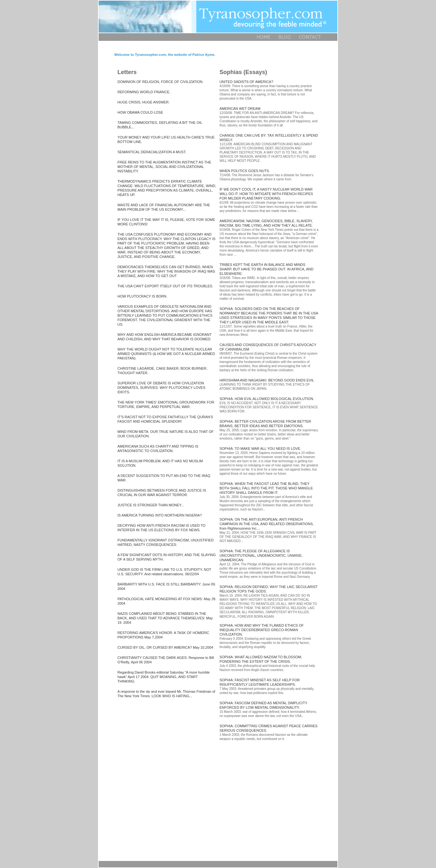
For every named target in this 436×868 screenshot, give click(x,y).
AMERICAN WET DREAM (240, 109)
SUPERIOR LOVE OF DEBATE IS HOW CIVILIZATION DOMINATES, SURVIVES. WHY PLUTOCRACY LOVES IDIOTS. (161, 388)
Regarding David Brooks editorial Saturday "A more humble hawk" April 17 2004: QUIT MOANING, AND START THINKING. (164, 677)
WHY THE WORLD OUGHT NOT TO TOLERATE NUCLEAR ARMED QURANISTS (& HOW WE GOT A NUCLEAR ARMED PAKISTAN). (166, 354)
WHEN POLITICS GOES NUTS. (245, 171)
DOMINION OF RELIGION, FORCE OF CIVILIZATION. (160, 82)
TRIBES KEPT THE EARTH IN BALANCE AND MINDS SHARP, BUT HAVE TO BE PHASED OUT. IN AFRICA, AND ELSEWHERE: (267, 269)
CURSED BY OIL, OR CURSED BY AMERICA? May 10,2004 (165, 647)
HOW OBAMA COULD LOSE (140, 112)
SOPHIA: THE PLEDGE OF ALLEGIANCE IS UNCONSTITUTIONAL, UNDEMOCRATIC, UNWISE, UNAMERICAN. (261, 555)
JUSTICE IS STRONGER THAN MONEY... (151, 505)
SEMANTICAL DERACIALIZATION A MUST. (152, 152)
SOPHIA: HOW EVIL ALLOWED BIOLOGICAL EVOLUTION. (267, 399)
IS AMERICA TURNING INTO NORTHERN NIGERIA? (160, 515)
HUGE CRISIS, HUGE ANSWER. (143, 102)
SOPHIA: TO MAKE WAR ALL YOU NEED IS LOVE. (260, 449)
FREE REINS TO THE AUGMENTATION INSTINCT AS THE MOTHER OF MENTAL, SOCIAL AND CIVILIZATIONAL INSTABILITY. (164, 167)
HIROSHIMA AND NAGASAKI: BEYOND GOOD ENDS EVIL (267, 380)
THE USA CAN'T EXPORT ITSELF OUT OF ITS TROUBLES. (165, 286)
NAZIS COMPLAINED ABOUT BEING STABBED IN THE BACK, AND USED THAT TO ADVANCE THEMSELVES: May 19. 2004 (165, 618)
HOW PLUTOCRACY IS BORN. (142, 296)
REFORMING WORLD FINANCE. (144, 92)
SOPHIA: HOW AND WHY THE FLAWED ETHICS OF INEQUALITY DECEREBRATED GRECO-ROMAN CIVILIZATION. (262, 630)
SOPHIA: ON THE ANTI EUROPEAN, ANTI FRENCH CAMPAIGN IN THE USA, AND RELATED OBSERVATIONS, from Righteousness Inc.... (267, 524)
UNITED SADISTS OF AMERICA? (246, 82)
